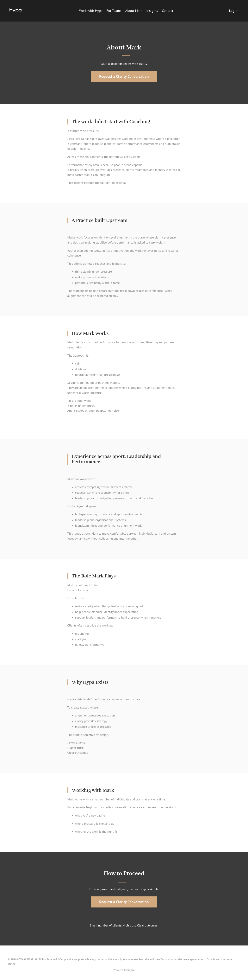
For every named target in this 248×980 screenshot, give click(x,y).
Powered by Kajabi (124, 970)
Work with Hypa (91, 11)
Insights (152, 11)
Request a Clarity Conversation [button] (124, 76)
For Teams (114, 11)
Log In (234, 11)
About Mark (134, 11)
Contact (168, 11)
